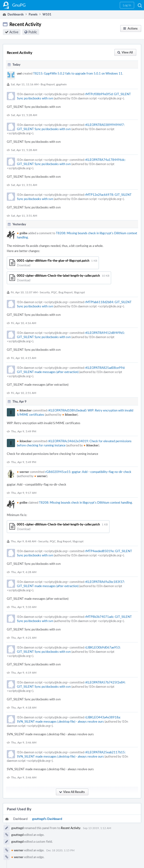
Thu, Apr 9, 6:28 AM (24, 572)
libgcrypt (79, 292)
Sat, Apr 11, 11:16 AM (25, 84)
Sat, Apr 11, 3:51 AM (24, 185)
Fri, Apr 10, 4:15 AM (24, 358)
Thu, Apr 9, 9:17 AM (24, 493)
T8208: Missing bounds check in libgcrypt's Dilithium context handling (86, 502)
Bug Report (48, 84)
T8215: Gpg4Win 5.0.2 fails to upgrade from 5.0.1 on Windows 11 (78, 73)
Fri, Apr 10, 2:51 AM (24, 393)
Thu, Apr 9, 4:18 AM (24, 707)
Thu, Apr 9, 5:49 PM (24, 431)
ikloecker (24, 410)
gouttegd (17, 828)
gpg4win (61, 84)
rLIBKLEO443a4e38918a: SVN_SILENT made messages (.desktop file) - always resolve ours (69, 719)
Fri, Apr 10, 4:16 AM (24, 323)
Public (33, 32)
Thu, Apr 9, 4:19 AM (24, 672)
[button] (127, 5)
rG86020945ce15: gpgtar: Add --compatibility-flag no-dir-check (88, 472)
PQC (54, 292)
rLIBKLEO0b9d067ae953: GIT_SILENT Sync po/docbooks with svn (69, 649)
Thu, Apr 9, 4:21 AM (24, 638)
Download (24, 265)
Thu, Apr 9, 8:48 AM (23, 541)
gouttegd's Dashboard (47, 819)
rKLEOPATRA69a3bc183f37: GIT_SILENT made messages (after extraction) (71, 584)
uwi (19, 73)
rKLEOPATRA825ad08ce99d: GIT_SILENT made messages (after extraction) (71, 370)
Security (45, 292)
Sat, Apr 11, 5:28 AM (24, 115)
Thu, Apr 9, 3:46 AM (24, 742)
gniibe (22, 233)
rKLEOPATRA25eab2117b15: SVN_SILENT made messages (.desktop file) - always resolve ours (71, 754)
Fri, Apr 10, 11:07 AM (24, 292)
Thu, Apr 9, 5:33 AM (24, 607)
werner (23, 472)
